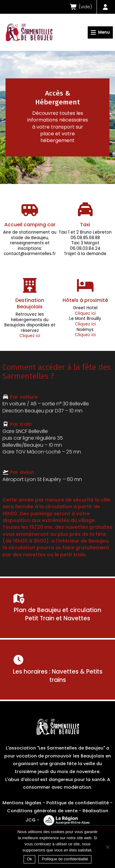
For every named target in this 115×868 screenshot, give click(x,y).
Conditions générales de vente (42, 811)
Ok (30, 859)
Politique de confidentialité (78, 803)
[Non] (107, 847)
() (81, 7)
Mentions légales (22, 803)
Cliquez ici (30, 336)
